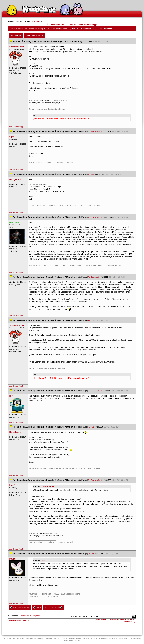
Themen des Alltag (36, 29)
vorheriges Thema (20, 607)
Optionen (16, 36)
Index (37, 607)
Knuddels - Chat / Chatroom (119, 619)
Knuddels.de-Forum (18, 29)
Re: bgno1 (92, 174)
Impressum (69, 640)
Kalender (72, 25)
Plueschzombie (25, 616)
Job (77, 640)
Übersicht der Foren (56, 25)
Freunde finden (75, 638)
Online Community (120, 638)
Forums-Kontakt (101, 619)
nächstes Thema (54, 607)
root (44, 560)
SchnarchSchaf (48, 486)
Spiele (101, 638)
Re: (89, 320)
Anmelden (36, 21)
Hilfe (81, 25)
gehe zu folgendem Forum (78, 616)
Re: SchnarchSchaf (95, 132)
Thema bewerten (34, 36)
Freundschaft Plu (90, 638)
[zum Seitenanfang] (16, 127)
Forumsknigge (91, 25)
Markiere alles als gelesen (19, 621)
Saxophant (36, 616)
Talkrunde (50, 29)
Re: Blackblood (93, 277)
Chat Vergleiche (135, 638)
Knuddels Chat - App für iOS (56, 638)
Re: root (91, 427)
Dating (108, 638)
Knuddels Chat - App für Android (30, 638)
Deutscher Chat (9, 638)
